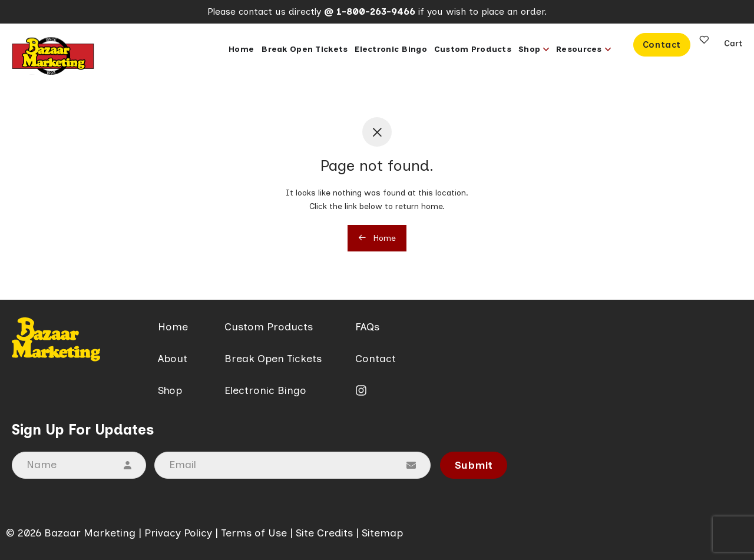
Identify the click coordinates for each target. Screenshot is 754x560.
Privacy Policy (178, 533)
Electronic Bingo (265, 390)
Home (377, 238)
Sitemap (382, 533)
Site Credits (324, 533)
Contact (376, 359)
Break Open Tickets (273, 359)
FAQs (367, 327)
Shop (170, 390)
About (173, 359)
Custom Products (269, 327)
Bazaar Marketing (90, 533)
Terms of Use (254, 533)
